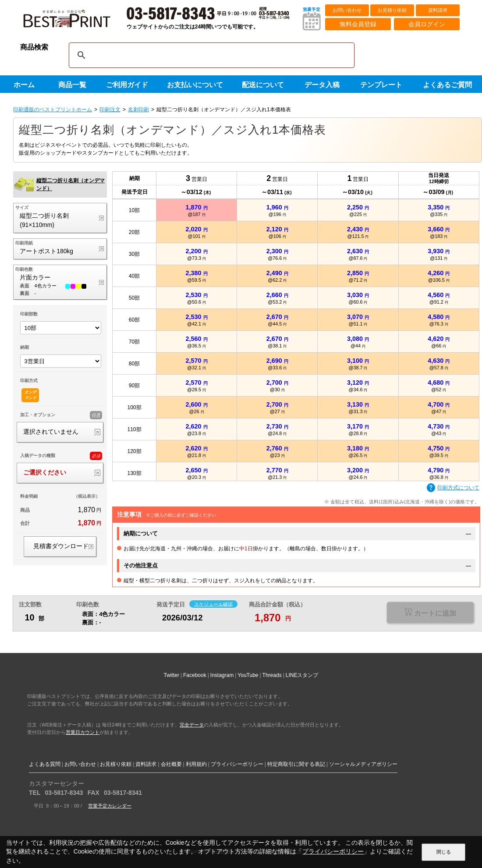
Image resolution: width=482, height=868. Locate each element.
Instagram (222, 675)
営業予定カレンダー (110, 806)
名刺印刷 (138, 110)
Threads (272, 675)
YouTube (248, 675)
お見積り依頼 (392, 10)
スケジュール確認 (213, 604)
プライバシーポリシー (237, 764)
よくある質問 (45, 764)
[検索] (210, 55)
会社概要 (171, 764)
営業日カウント (83, 732)
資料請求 (438, 10)
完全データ (192, 725)
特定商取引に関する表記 (296, 764)
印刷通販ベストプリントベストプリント (74, 22)
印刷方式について (453, 488)
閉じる (444, 852)
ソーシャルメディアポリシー (363, 764)
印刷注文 (110, 110)
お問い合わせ (347, 10)
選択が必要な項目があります (430, 613)
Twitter (172, 675)
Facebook (195, 675)
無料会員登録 (358, 24)
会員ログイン (427, 24)
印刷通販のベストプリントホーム (53, 110)
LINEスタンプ (302, 675)
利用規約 (196, 764)
